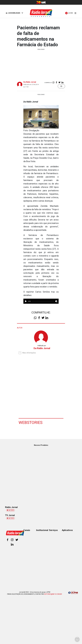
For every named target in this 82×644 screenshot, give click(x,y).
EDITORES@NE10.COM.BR (53, 594)
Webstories (31, 422)
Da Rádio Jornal (30, 82)
